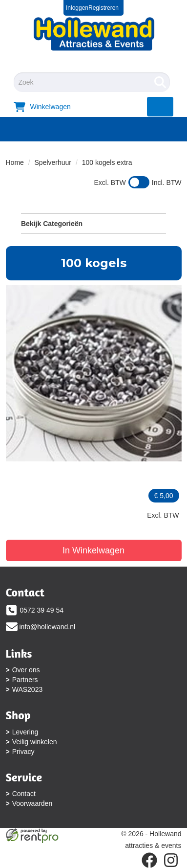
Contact (24, 794)
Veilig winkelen (35, 742)
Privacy (23, 752)
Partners (25, 680)
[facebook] (149, 860)
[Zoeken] (160, 82)
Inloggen (77, 8)
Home (15, 162)
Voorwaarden (32, 803)
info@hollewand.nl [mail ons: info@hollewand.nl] (48, 627)
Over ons (26, 670)
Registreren (104, 8)
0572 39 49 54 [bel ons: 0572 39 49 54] (42, 610)
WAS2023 (28, 689)
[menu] (160, 107)
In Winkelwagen (93, 550)
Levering (25, 732)
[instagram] (171, 860)
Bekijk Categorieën (93, 223)
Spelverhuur (53, 162)
